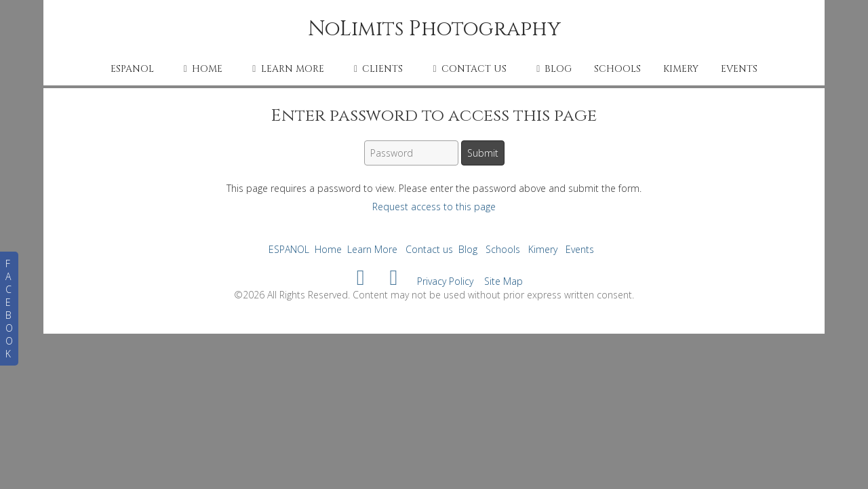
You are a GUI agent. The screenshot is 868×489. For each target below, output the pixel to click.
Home (201, 69)
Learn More (286, 69)
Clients (376, 69)
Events (739, 69)
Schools (617, 69)
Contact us (467, 69)
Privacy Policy (445, 281)
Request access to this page (434, 207)
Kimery (681, 69)
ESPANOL (132, 69)
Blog (552, 69)
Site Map (504, 281)
